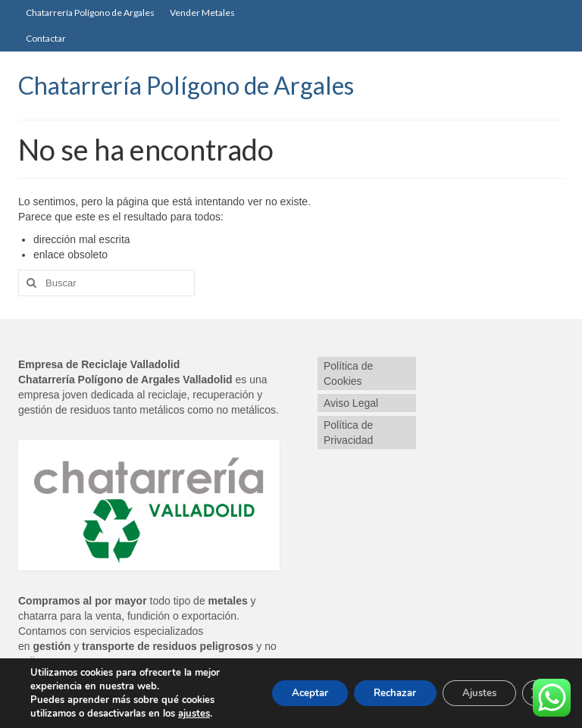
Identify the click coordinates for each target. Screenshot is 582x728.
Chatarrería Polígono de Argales (186, 85)
